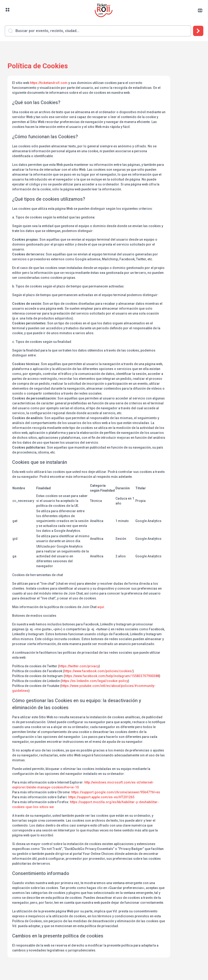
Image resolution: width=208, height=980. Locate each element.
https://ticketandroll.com (49, 83)
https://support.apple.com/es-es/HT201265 (101, 797)
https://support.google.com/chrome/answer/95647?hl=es (116, 792)
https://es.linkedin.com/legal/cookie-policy (95, 681)
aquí (101, 607)
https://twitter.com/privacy (79, 666)
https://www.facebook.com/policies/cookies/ (98, 671)
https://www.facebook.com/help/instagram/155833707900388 (112, 676)
